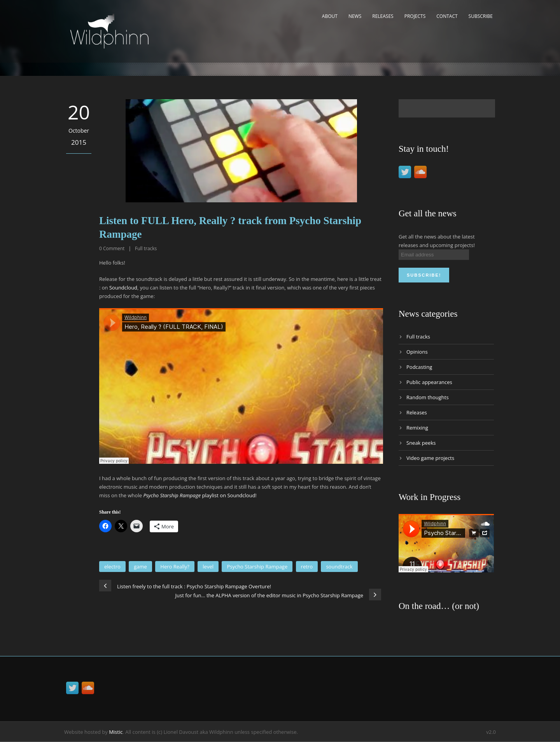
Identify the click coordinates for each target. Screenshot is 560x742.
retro (307, 567)
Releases (383, 16)
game (140, 567)
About (330, 16)
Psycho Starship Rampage (257, 567)
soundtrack (339, 567)
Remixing (417, 428)
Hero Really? (175, 567)
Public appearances (429, 382)
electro (112, 567)
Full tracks (146, 248)
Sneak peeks (421, 443)
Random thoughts (428, 397)
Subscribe (481, 16)
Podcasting (419, 367)
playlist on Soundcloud (199, 495)
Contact (447, 16)
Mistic (116, 732)
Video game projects (430, 458)
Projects (415, 16)
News (355, 16)
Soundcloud (123, 288)
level (208, 567)
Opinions (417, 352)
